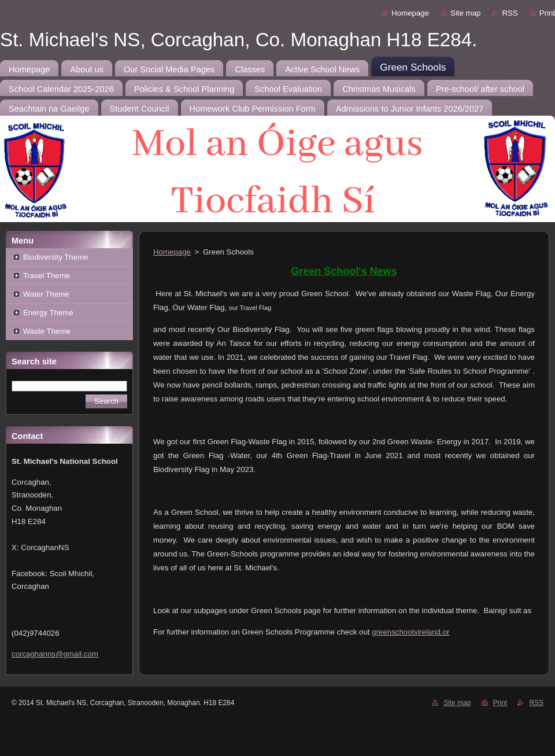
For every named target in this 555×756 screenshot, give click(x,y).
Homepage (410, 13)
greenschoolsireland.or (410, 632)
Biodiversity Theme (56, 257)
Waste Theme (47, 331)
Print (547, 13)
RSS (510, 13)
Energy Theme (48, 313)
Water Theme (46, 294)
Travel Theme (47, 276)
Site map (465, 13)
